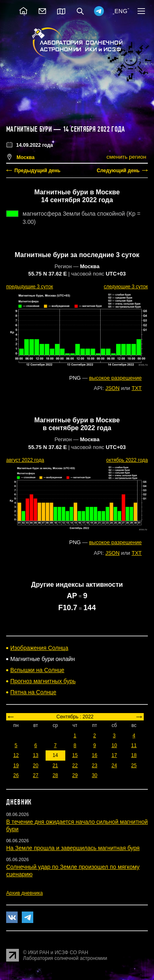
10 (114, 745)
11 (134, 745)
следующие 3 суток (126, 287)
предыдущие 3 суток (30, 287)
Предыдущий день (37, 171)
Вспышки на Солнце (37, 670)
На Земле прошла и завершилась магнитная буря (73, 848)
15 (75, 755)
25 (134, 766)
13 (36, 755)
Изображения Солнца (39, 648)
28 (55, 775)
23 (95, 766)
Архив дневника (24, 893)
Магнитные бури (30, 129)
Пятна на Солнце (33, 692)
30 (95, 775)
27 (36, 775)
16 (95, 755)
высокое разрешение (115, 378)
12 (16, 755)
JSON (112, 388)
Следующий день (118, 171)
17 (114, 755)
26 (16, 775)
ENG (121, 11)
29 (75, 775)
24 (114, 766)
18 (134, 755)
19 (16, 766)
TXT (137, 388)
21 (55, 766)
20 (36, 766)
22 (75, 766)
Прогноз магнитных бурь (43, 681)
